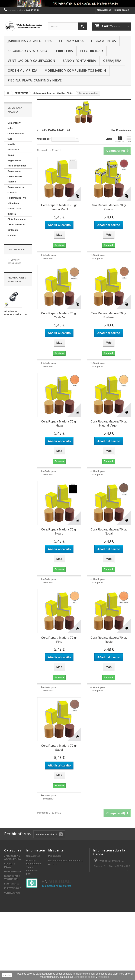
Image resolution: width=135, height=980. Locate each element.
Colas (11, 155)
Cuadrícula (120, 139)
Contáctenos (104, 10)
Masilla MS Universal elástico (13, 390)
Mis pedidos (55, 856)
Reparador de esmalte (15, 345)
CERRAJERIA (112, 61)
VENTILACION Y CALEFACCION (31, 61)
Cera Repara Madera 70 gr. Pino (59, 640)
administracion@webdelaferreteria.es (113, 890)
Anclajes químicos (13, 436)
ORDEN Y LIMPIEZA (22, 70)
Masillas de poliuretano (14, 377)
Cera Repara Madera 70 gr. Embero (109, 315)
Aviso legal (104, 977)
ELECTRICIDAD (91, 51)
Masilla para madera (14, 211)
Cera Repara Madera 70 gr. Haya (59, 424)
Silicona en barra (17, 251)
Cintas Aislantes (16, 273)
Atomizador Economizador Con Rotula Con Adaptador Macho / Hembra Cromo (17, 533)
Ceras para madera (13, 414)
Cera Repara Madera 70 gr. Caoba (109, 207)
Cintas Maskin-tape (16, 136)
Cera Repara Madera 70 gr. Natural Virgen (109, 424)
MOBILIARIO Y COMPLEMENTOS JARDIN (75, 70)
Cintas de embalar (13, 233)
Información (16, 452)
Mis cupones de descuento (63, 879)
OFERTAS (10, 953)
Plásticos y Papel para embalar (17, 425)
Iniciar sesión (122, 10)
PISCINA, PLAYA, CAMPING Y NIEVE (35, 80)
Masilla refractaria (13, 147)
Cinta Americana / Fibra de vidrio (17, 222)
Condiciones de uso (20, 475)
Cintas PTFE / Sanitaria (15, 292)
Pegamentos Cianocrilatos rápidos (15, 176)
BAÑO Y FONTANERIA (79, 61)
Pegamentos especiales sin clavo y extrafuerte (15, 361)
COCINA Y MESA (71, 41)
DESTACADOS (12, 949)
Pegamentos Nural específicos (17, 163)
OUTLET (9, 958)
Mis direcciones (57, 870)
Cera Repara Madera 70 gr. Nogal (109, 532)
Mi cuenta (56, 850)
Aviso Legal (16, 470)
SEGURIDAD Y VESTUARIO (27, 51)
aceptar (7, 975)
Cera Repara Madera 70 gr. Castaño (59, 315)
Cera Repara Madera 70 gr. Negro (59, 532)
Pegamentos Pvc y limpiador (17, 200)
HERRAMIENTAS (103, 41)
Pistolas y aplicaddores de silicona (16, 262)
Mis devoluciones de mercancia (65, 861)
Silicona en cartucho (14, 243)
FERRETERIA (64, 51)
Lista (129, 139)
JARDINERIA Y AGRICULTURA (30, 41)
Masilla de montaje (13, 404)
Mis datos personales (60, 874)
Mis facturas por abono (61, 865)
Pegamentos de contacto (16, 190)
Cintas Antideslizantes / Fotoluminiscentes (18, 332)
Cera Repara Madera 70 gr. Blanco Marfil (59, 207)
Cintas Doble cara (15, 281)
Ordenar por (44, 139)
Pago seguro (17, 480)
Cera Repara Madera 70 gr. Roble (109, 640)
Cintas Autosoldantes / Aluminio (16, 305)
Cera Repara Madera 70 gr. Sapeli (59, 748)
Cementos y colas (14, 125)
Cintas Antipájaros (14, 318)
